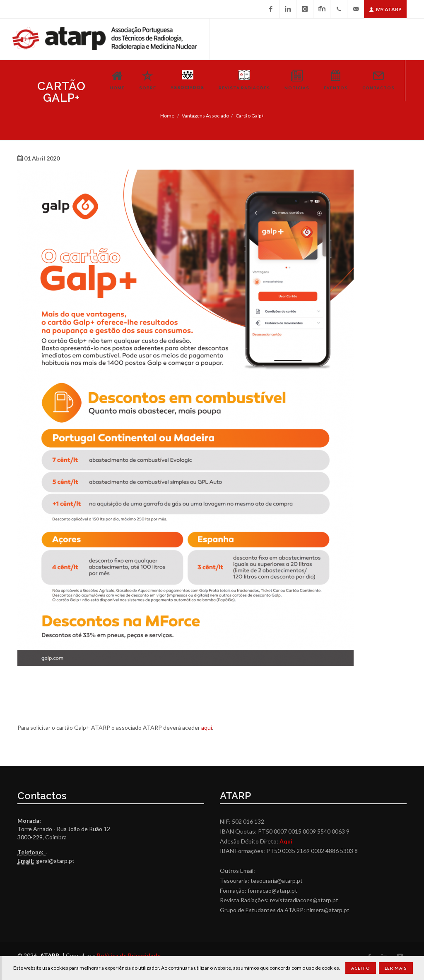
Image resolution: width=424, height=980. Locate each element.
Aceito (361, 968)
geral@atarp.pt (55, 861)
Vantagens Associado (205, 116)
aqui (207, 727)
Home (167, 116)
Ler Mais (396, 968)
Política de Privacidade (129, 955)
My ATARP (385, 9)
